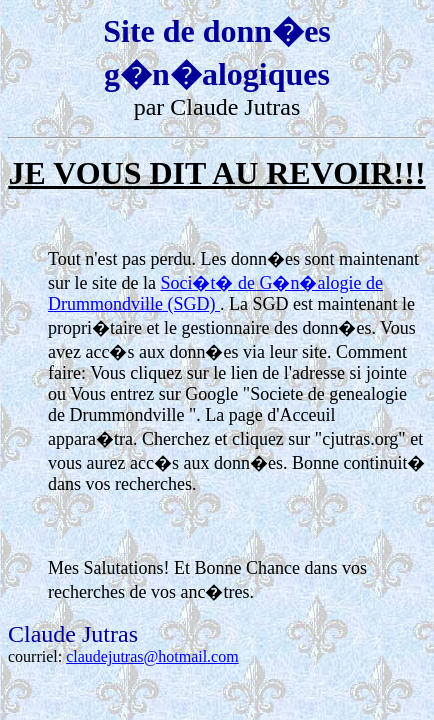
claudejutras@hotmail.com (152, 656)
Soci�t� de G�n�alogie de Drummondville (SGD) (215, 293)
